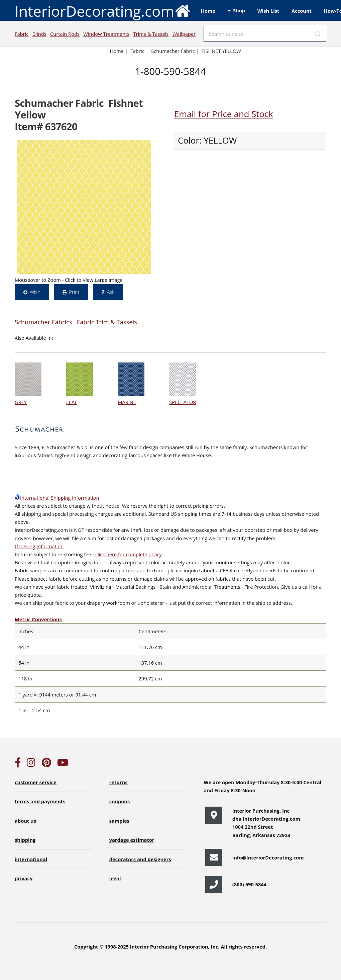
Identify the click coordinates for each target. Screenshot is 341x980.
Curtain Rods (65, 34)
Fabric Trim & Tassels (107, 322)
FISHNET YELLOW (221, 51)
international (31, 859)
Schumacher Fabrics (43, 322)
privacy (24, 878)
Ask (111, 292)
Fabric (22, 34)
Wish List (268, 11)
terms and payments (40, 801)
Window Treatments (106, 34)
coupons (120, 801)
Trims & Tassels (151, 34)
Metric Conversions (38, 619)
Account (302, 11)
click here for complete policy (128, 554)
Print (74, 292)
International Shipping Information (57, 498)
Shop (239, 10)
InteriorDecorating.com (103, 11)
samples (119, 821)
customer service (36, 782)
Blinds (39, 34)
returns (119, 782)
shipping (25, 840)
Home (208, 11)
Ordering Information (39, 546)
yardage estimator (132, 840)
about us (25, 821)
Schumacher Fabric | (175, 51)
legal (115, 878)
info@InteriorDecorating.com (268, 857)
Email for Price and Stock (224, 114)
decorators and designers (140, 859)
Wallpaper (184, 34)
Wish (35, 292)
